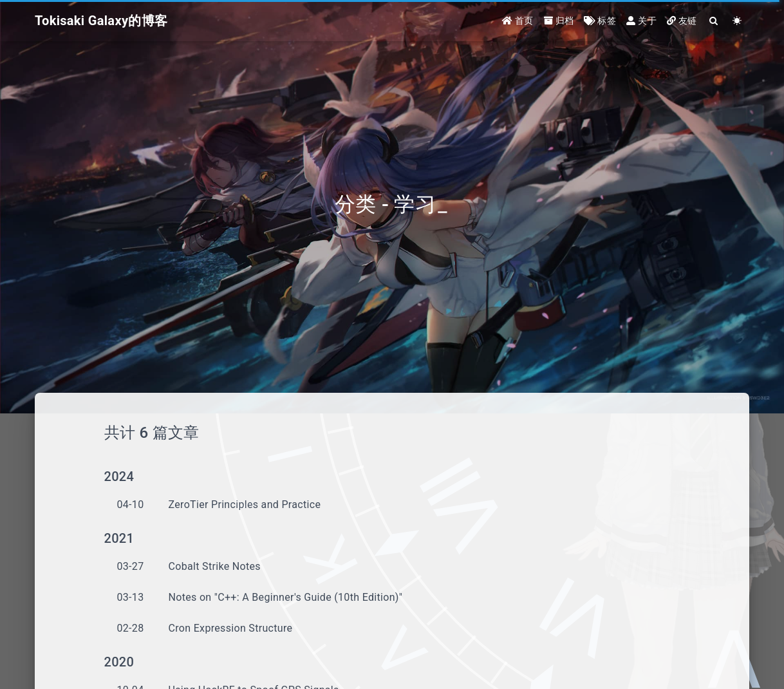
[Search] (714, 21)
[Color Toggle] (737, 21)
